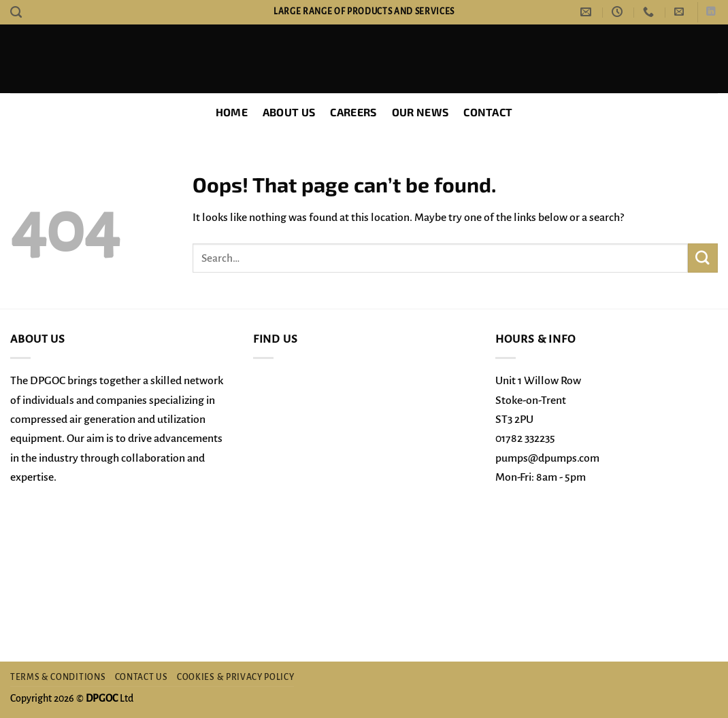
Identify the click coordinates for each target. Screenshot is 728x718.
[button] (679, 12)
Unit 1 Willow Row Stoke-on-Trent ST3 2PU (538, 400)
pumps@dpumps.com (547, 458)
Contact (488, 112)
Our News (420, 112)
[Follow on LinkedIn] (711, 12)
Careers (353, 112)
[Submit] (703, 258)
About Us (289, 112)
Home (232, 112)
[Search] (16, 12)
